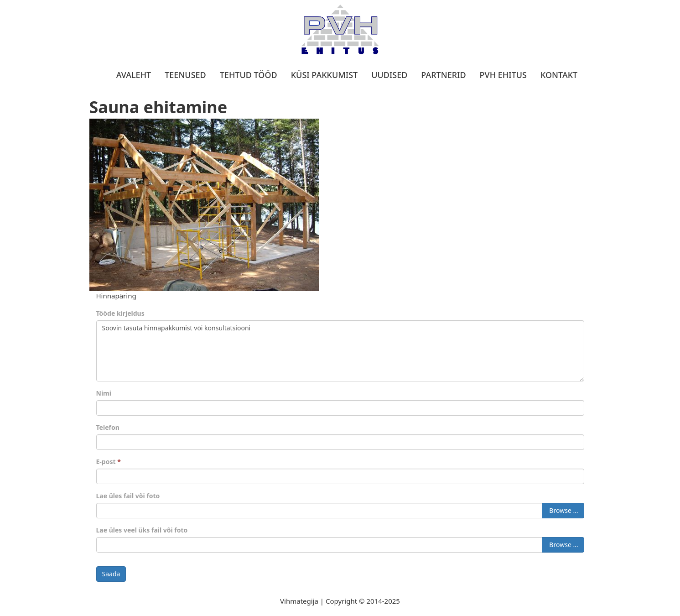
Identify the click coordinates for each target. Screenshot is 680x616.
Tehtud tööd (249, 75)
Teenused (185, 75)
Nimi (104, 393)
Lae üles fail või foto (128, 496)
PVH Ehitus (503, 75)
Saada (111, 574)
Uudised (389, 75)
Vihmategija (299, 601)
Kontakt (559, 75)
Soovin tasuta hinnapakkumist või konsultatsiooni (340, 351)
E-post (109, 462)
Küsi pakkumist (324, 75)
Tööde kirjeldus (120, 313)
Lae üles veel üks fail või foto (142, 530)
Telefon (108, 427)
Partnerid (443, 75)
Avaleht (134, 75)
